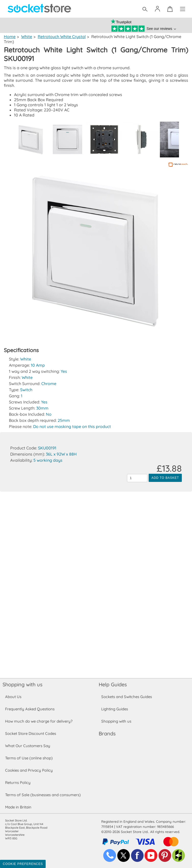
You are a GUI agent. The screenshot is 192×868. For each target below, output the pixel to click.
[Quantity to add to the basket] (137, 478)
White (26, 37)
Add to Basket (165, 478)
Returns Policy (18, 783)
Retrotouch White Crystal (61, 37)
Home (10, 37)
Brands (107, 733)
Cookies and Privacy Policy (29, 770)
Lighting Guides (115, 709)
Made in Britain (18, 807)
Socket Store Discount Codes (30, 733)
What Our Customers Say (28, 746)
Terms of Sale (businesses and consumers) (43, 795)
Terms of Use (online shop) (29, 758)
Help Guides (113, 684)
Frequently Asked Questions (30, 709)
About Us (13, 697)
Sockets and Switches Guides (127, 697)
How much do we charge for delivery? (39, 721)
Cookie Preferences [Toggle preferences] (23, 864)
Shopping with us (22, 684)
